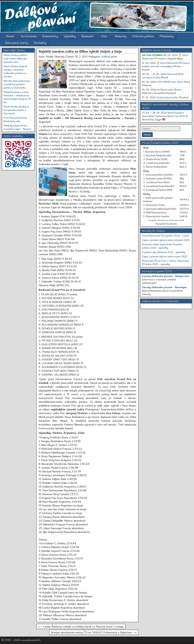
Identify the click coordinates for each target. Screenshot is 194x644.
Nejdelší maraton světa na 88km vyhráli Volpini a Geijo (80, 51)
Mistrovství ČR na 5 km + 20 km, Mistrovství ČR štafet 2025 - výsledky (166, 262)
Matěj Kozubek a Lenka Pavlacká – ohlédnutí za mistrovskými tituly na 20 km (17, 97)
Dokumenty (50, 36)
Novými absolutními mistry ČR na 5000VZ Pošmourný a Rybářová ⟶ (94, 632)
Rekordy (121, 36)
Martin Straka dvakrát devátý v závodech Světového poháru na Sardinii (15, 71)
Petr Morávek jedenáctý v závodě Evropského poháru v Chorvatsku (17, 84)
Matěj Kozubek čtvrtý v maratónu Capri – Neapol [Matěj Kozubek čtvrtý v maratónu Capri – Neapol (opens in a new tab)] (17, 127)
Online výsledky (13, 136)
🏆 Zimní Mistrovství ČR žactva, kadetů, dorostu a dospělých (166, 64)
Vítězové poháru (143, 36)
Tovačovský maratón (167, 97)
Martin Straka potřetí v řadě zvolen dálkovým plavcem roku (16, 58)
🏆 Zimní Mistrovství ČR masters (165, 57)
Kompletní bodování (166, 224)
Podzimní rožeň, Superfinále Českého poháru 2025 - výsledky (162, 246)
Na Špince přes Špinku (169, 89)
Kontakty (40, 43)
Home (10, 36)
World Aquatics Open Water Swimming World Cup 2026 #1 (165, 114)
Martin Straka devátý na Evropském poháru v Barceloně (16, 110)
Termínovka (29, 36)
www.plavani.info (31, 640)
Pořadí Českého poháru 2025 (160, 143)
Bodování (87, 36)
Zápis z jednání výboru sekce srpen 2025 (165, 256)
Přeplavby (167, 36)
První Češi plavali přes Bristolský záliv (15, 119)
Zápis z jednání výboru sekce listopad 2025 (166, 240)
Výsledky (70, 36)
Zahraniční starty (16, 43)
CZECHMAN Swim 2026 (170, 82)
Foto (104, 36)
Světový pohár (109, 56)
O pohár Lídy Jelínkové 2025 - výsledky (164, 252)
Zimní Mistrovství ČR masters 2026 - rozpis (166, 235)
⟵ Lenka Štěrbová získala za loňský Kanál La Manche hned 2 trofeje (81, 626)
